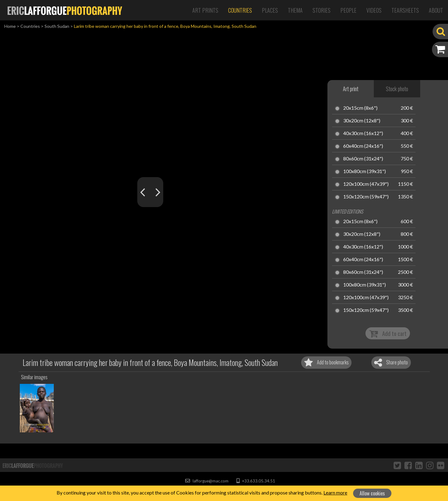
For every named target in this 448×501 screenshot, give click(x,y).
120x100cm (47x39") (366, 184)
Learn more (335, 493)
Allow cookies (372, 493)
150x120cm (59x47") (366, 197)
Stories (322, 10)
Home (10, 26)
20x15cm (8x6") (360, 108)
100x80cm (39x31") (365, 172)
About (436, 10)
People (348, 10)
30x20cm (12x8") (362, 121)
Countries (240, 10)
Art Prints (205, 10)
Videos (374, 10)
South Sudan (57, 26)
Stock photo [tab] (397, 89)
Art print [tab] (351, 89)
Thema (295, 10)
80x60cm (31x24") (363, 159)
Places (270, 10)
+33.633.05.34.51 (256, 481)
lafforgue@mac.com (207, 481)
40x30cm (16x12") (363, 134)
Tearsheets (405, 10)
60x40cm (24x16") (363, 146)
